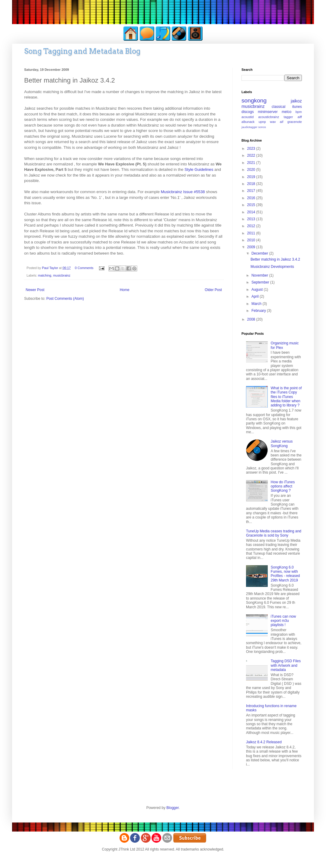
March (257, 304)
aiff (300, 117)
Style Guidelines (199, 169)
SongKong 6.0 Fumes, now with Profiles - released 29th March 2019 (285, 574)
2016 (252, 198)
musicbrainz (62, 275)
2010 (252, 240)
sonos (262, 127)
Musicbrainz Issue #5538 (183, 192)
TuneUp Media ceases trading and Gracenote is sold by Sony (274, 533)
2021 (252, 163)
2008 (252, 319)
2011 (252, 233)
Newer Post (35, 290)
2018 (252, 184)
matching (45, 275)
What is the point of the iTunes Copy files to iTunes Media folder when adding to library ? (286, 397)
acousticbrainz (269, 117)
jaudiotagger (249, 127)
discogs (248, 112)
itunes (297, 107)
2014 (252, 212)
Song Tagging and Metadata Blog (82, 51)
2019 (252, 177)
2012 (252, 226)
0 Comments (84, 268)
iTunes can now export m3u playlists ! (283, 621)
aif (281, 122)
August (258, 290)
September (261, 282)
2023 (252, 149)
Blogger (173, 808)
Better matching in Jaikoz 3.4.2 (275, 259)
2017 (252, 191)
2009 (252, 247)
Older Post (213, 290)
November (260, 275)
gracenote (295, 122)
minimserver (268, 112)
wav (273, 122)
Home (125, 290)
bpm (299, 112)
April (256, 296)
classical (278, 107)
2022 (252, 155)
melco (286, 112)
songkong (254, 100)
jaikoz (296, 101)
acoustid (248, 117)
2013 (252, 219)
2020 (252, 170)
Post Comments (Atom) (65, 299)
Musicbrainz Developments (272, 267)
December (260, 253)
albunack (248, 122)
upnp (262, 122)
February (259, 311)
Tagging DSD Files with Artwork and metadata (286, 665)
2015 (252, 205)
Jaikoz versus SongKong (282, 443)
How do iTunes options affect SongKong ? (283, 486)
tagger (288, 117)
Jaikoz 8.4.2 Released (264, 742)
